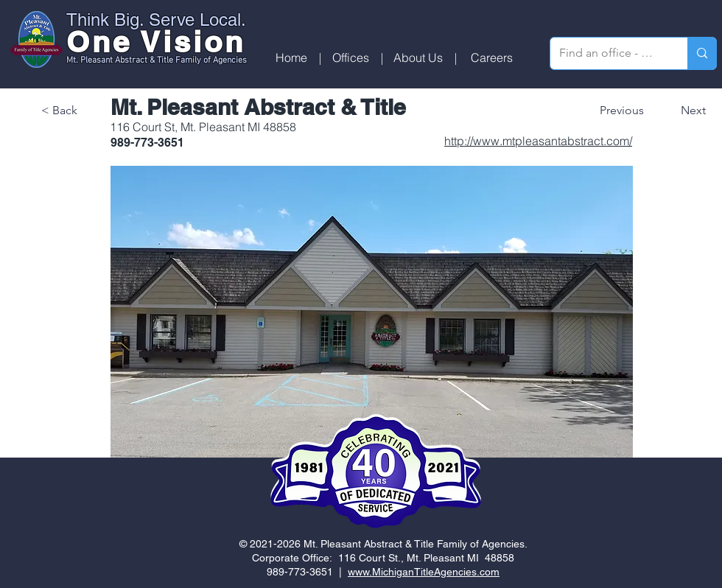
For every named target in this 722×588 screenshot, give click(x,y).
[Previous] (626, 111)
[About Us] (418, 58)
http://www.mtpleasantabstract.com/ (538, 141)
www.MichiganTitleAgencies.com (424, 572)
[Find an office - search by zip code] (608, 53)
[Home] (291, 58)
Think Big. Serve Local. (156, 20)
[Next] (683, 111)
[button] (350, 58)
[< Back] (90, 111)
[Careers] (492, 58)
